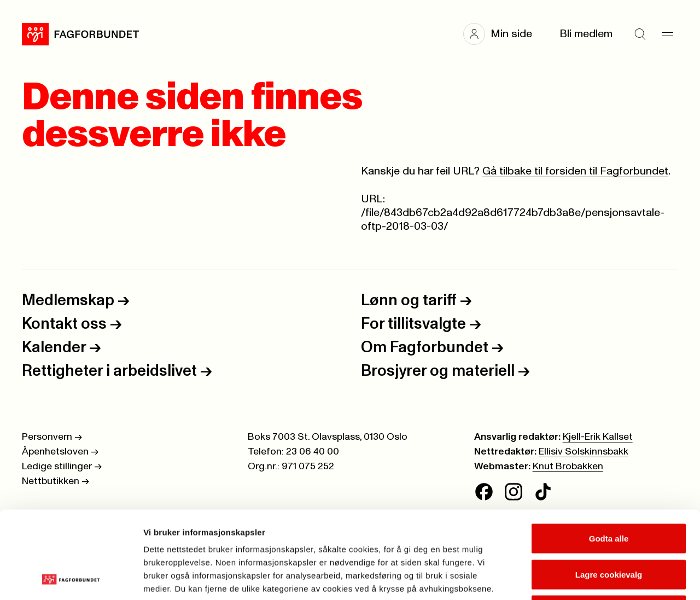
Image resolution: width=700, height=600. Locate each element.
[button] (503, 34)
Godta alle (609, 456)
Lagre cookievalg (609, 493)
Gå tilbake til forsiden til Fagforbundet (575, 171)
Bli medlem (586, 34)
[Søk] (640, 34)
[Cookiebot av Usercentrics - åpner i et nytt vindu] (71, 579)
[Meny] (667, 34)
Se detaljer (588, 578)
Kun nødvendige (609, 528)
